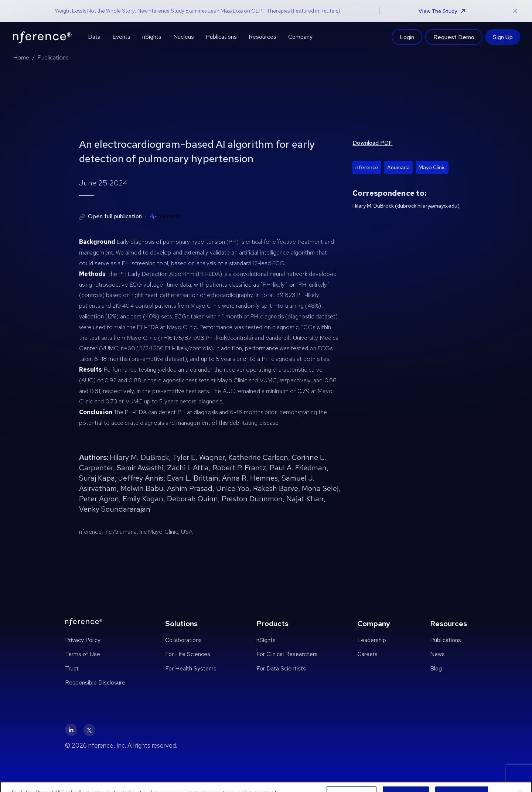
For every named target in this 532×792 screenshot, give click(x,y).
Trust (72, 668)
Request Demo (454, 37)
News (437, 654)
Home (21, 57)
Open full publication (115, 216)
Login (407, 37)
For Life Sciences (188, 654)
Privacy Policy (83, 640)
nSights (266, 640)
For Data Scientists (281, 668)
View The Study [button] (442, 11)
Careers (367, 654)
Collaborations (183, 640)
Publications (53, 57)
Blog (436, 668)
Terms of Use (83, 654)
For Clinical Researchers (287, 654)
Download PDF (372, 143)
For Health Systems (191, 668)
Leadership (372, 640)
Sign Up (503, 37)
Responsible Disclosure (95, 682)
